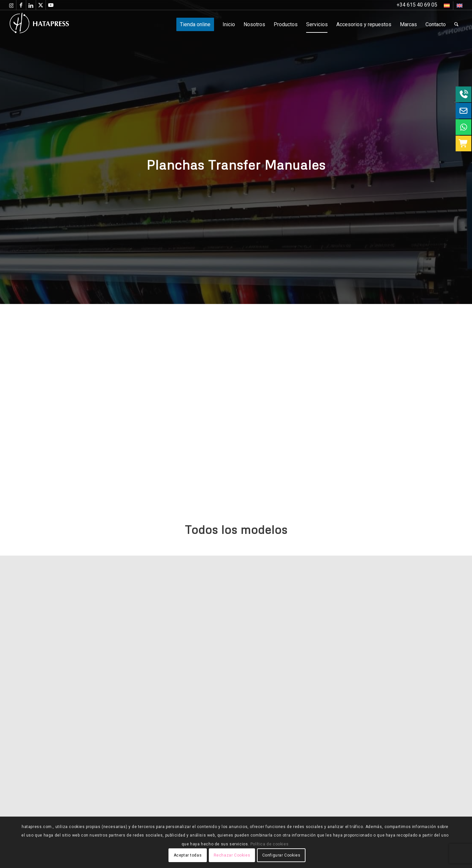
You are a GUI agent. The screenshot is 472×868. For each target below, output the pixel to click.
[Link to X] (41, 5)
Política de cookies (269, 844)
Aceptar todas (188, 855)
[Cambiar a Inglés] (460, 6)
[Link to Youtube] (51, 5)
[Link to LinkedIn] (31, 5)
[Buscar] (456, 25)
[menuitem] (447, 6)
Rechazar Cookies (232, 855)
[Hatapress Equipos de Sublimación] (53, 25)
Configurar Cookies (281, 855)
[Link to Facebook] (21, 5)
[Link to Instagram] (11, 5)
